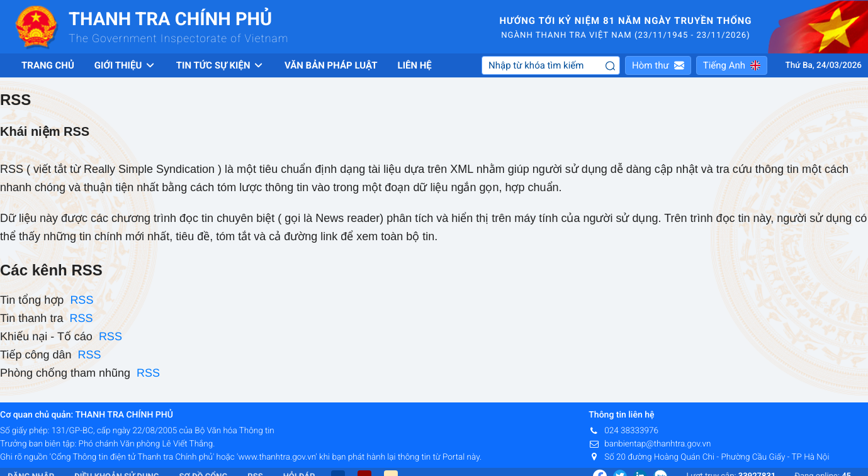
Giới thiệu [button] (125, 65)
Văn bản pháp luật (331, 65)
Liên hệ (415, 65)
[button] (658, 65)
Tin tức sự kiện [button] (220, 65)
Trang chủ (48, 65)
